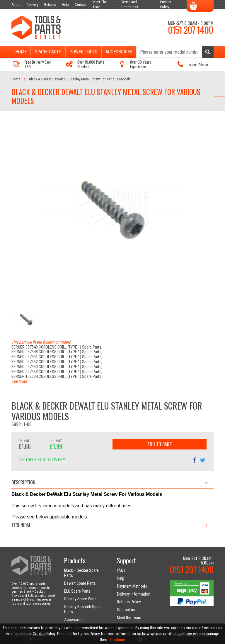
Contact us (126, 610)
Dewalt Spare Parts (80, 583)
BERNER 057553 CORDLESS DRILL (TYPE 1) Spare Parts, (57, 372)
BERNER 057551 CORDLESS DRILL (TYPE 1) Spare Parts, (57, 357)
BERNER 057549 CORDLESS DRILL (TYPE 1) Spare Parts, (57, 347)
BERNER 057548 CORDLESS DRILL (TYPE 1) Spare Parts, (57, 352)
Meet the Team (129, 618)
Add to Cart (160, 444)
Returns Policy (129, 602)
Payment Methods (132, 586)
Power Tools (83, 52)
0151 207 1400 (190, 30)
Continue (118, 640)
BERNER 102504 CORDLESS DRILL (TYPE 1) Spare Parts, (57, 376)
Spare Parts (48, 52)
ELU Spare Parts (77, 591)
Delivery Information (134, 594)
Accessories (119, 52)
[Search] (175, 52)
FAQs (121, 570)
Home (21, 52)
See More (19, 381)
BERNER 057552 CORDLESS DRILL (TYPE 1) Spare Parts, (57, 362)
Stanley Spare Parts (80, 599)
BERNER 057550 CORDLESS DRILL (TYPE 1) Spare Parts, (57, 367)
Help (121, 578)
